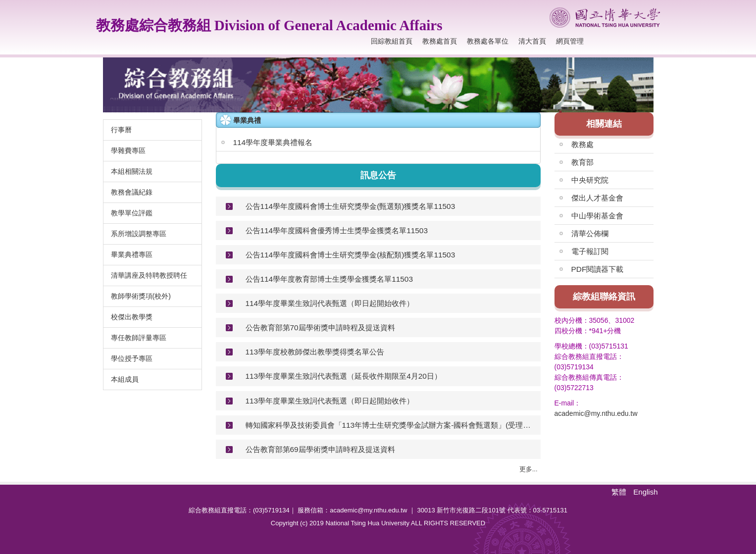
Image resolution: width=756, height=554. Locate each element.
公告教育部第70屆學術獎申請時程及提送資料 (320, 327)
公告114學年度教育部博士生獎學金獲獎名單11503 (329, 279)
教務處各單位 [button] (488, 41)
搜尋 (651, 41)
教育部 (582, 162)
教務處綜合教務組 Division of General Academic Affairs (269, 25)
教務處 (582, 144)
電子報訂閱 (590, 251)
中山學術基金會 (597, 216)
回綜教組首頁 (392, 41)
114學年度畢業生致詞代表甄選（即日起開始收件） (330, 303)
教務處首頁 (440, 41)
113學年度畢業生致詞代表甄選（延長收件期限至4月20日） (344, 376)
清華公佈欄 (590, 233)
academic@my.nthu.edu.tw (596, 413)
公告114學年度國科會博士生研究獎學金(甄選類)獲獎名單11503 (351, 206)
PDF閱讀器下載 (598, 269)
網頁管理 (570, 41)
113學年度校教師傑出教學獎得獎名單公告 (315, 352)
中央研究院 (590, 180)
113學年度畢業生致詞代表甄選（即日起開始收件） (330, 401)
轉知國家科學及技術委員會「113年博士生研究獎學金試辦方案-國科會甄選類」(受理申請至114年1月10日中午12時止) (389, 425)
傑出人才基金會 (597, 198)
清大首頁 (532, 41)
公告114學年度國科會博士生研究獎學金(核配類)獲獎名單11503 (351, 255)
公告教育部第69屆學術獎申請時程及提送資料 (320, 449)
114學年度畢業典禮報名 (273, 142)
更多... (529, 469)
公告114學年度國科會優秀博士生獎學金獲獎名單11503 (337, 230)
